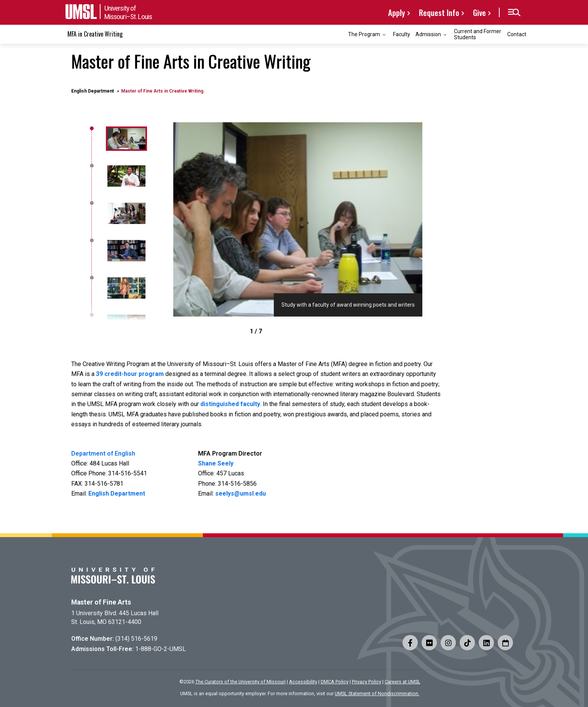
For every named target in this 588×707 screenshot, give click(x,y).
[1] (125, 176)
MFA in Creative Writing (95, 34)
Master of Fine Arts (101, 602)
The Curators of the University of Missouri (240, 682)
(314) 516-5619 (136, 639)
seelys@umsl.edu (240, 493)
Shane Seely (216, 463)
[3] (125, 251)
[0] (125, 139)
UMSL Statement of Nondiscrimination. (377, 693)
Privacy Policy (367, 682)
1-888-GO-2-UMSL (161, 649)
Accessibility (303, 682)
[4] (125, 288)
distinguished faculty (230, 404)
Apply (397, 12)
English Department (93, 91)
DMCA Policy (335, 682)
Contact (517, 34)
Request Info (439, 12)
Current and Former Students (478, 34)
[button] (514, 13)
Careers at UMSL (403, 682)
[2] (125, 213)
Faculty (402, 34)
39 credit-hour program (130, 374)
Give (479, 12)
